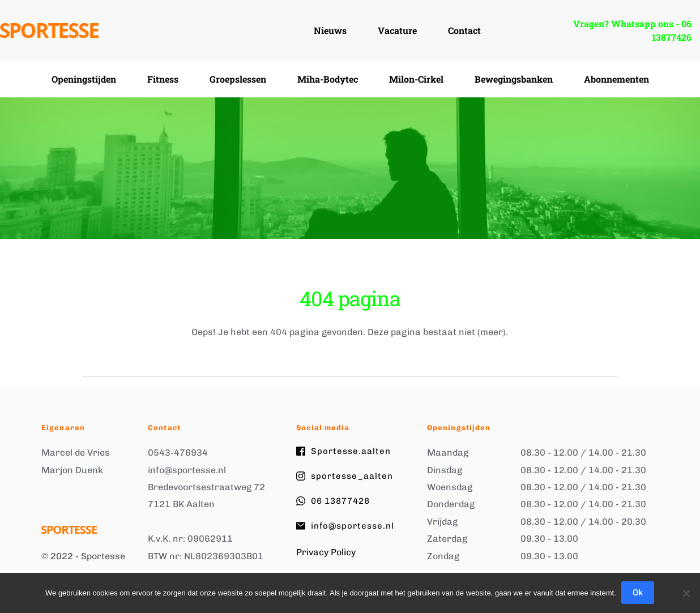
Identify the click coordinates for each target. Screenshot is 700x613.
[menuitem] (330, 31)
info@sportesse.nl (187, 470)
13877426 (672, 37)
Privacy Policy (326, 552)
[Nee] (686, 593)
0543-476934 (178, 453)
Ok (638, 593)
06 (688, 23)
